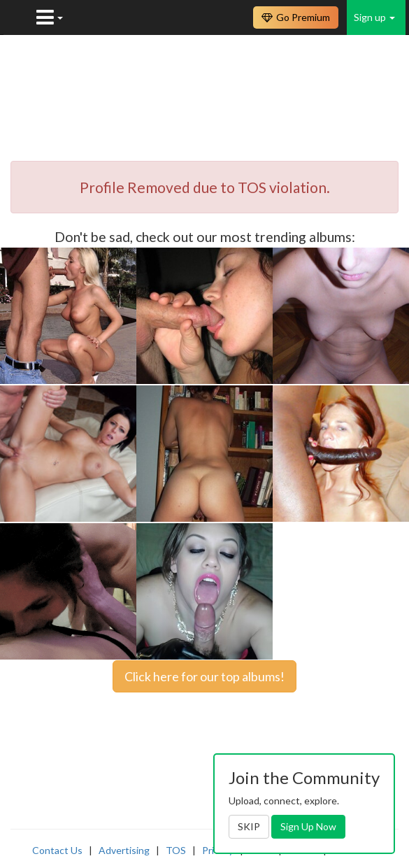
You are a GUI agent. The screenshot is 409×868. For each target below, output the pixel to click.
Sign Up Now (308, 826)
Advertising (124, 850)
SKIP (249, 826)
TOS (176, 850)
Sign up (374, 17)
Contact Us (57, 850)
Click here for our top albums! (204, 676)
